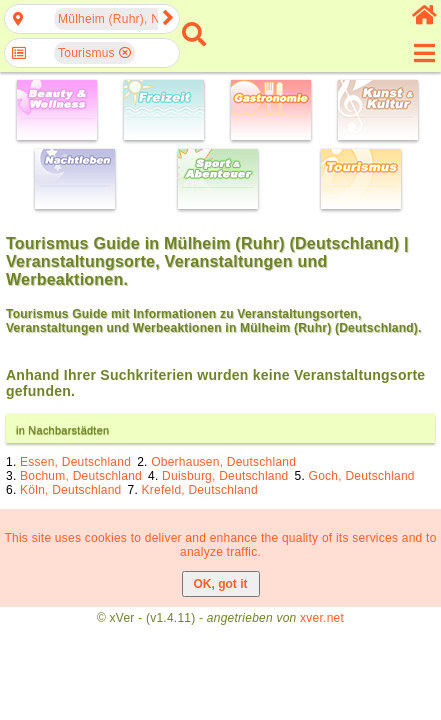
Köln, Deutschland (70, 490)
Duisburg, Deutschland (225, 476)
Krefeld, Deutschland (200, 490)
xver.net (322, 618)
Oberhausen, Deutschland (223, 462)
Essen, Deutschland (75, 462)
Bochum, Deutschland (81, 476)
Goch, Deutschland (362, 476)
